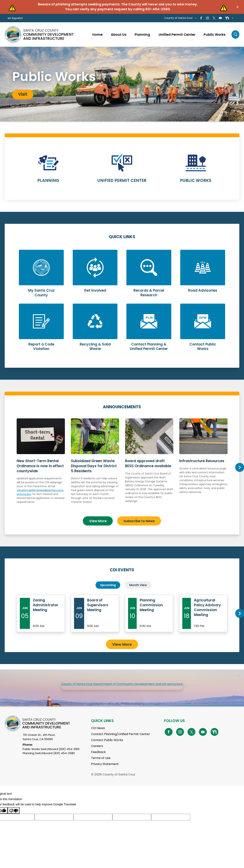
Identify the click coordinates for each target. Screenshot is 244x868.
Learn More (48, 171)
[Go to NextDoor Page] (227, 18)
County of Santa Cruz (178, 18)
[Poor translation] (14, 810)
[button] (237, 7)
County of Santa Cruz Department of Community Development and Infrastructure (122, 684)
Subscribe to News (139, 521)
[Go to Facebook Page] (201, 18)
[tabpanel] (122, 84)
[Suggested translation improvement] (54, 817)
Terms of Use (101, 758)
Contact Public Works (107, 740)
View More (98, 521)
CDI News (98, 728)
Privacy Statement (105, 764)
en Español (15, 18)
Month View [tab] (138, 585)
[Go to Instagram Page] (207, 18)
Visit (23, 94)
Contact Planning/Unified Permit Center (121, 734)
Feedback (98, 752)
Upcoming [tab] (108, 585)
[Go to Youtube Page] (220, 18)
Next (240, 467)
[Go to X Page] (214, 18)
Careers (97, 746)
